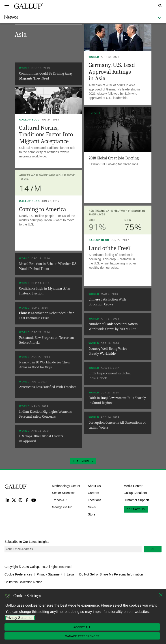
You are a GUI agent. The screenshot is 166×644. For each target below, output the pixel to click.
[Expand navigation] (7, 6)
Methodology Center (66, 486)
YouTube (34, 500)
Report (95, 113)
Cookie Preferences (18, 574)
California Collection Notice (23, 582)
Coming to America (43, 209)
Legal (71, 574)
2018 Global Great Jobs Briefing (114, 158)
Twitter (14, 500)
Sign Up (153, 549)
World (94, 57)
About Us (94, 486)
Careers (93, 493)
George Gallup (62, 507)
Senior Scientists (64, 493)
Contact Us (136, 509)
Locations (95, 500)
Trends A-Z (60, 500)
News (92, 507)
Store (92, 514)
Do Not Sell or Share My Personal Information (111, 574)
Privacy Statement (50, 574)
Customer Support (136, 500)
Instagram (20, 500)
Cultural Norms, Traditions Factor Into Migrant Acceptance (46, 134)
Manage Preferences (82, 636)
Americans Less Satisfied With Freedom (48, 387)
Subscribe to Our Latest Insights (27, 542)
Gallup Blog (30, 120)
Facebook (27, 500)
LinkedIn (7, 500)
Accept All (82, 627)
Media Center (133, 486)
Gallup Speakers (135, 493)
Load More (83, 461)
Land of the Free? (110, 248)
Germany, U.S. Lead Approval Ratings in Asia (112, 72)
